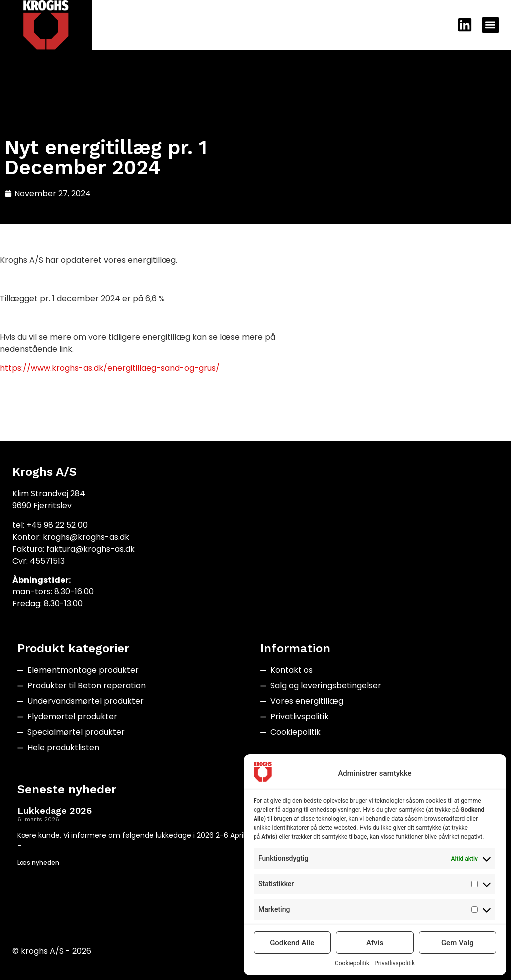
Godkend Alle (292, 943)
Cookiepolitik (352, 963)
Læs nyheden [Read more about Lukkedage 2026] (38, 863)
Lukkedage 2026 (55, 811)
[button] (490, 25)
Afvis (375, 943)
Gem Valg (457, 943)
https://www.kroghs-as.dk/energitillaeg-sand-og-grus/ (110, 368)
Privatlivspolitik (394, 963)
